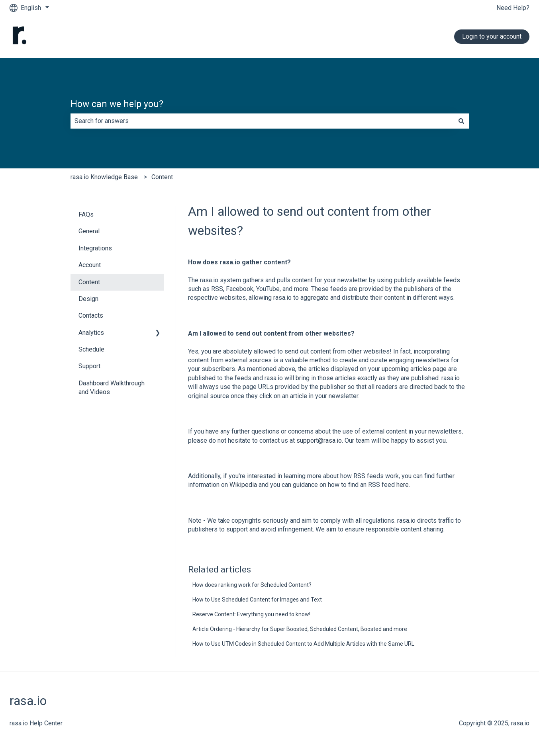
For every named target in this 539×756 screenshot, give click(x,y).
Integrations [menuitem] (95, 248)
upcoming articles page (414, 369)
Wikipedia (244, 485)
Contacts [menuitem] (91, 315)
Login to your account (492, 36)
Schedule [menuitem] (91, 349)
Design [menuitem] (88, 299)
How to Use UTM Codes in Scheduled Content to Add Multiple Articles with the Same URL (303, 644)
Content (162, 177)
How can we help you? (117, 104)
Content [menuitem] (89, 282)
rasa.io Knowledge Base (104, 177)
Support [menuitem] (89, 366)
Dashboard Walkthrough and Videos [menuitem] (112, 388)
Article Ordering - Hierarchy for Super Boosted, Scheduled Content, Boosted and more (300, 629)
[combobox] (262, 121)
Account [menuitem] (90, 265)
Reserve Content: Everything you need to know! (251, 614)
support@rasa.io (319, 441)
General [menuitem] (89, 231)
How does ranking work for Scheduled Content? (252, 585)
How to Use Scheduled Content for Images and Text (257, 600)
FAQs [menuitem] (86, 214)
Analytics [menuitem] (91, 333)
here (403, 485)
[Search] (461, 121)
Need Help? (513, 8)
